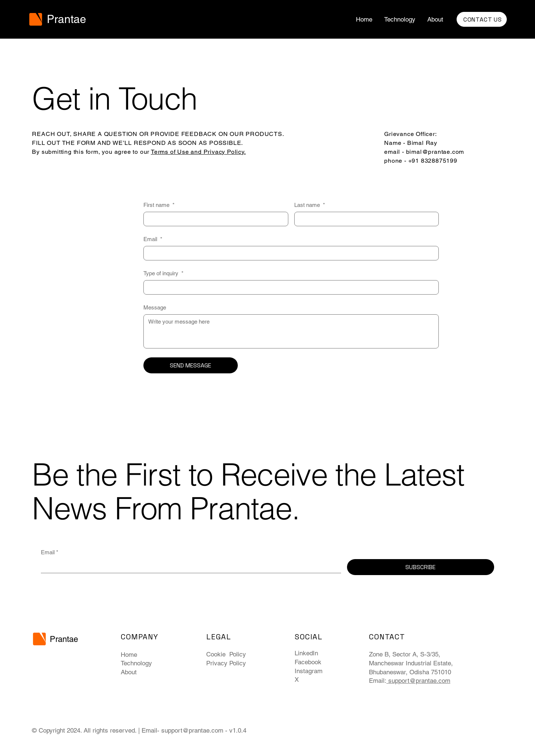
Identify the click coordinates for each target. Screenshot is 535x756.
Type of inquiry (163, 273)
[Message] (291, 331)
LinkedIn (306, 653)
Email (153, 239)
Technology (136, 663)
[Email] (289, 253)
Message (155, 307)
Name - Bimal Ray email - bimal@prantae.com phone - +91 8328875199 (424, 152)
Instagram (309, 671)
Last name (310, 205)
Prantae (67, 19)
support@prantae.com (192, 730)
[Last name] (364, 219)
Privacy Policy (226, 663)
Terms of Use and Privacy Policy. (198, 152)
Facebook (308, 662)
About (129, 672)
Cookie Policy (226, 654)
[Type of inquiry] (289, 287)
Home (129, 655)
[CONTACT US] (482, 19)
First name (159, 205)
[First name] (214, 219)
